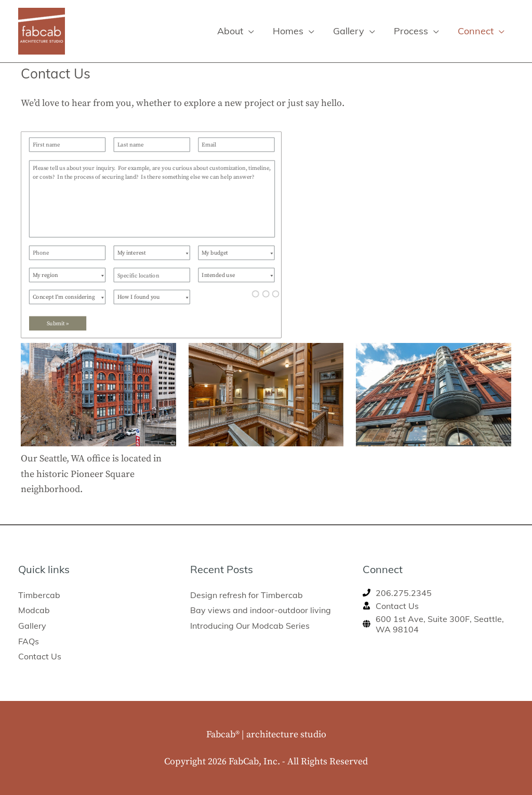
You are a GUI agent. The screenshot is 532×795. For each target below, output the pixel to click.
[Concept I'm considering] (67, 297)
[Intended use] (236, 275)
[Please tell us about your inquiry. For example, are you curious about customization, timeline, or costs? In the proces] (152, 198)
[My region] (67, 275)
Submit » (58, 323)
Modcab (34, 610)
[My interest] (152, 253)
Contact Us (40, 656)
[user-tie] (391, 606)
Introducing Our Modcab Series (250, 626)
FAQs (29, 641)
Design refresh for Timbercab (247, 595)
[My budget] (236, 253)
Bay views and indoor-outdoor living (261, 610)
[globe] (438, 624)
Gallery (32, 626)
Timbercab (39, 595)
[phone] (397, 593)
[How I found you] (152, 297)
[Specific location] (152, 275)
